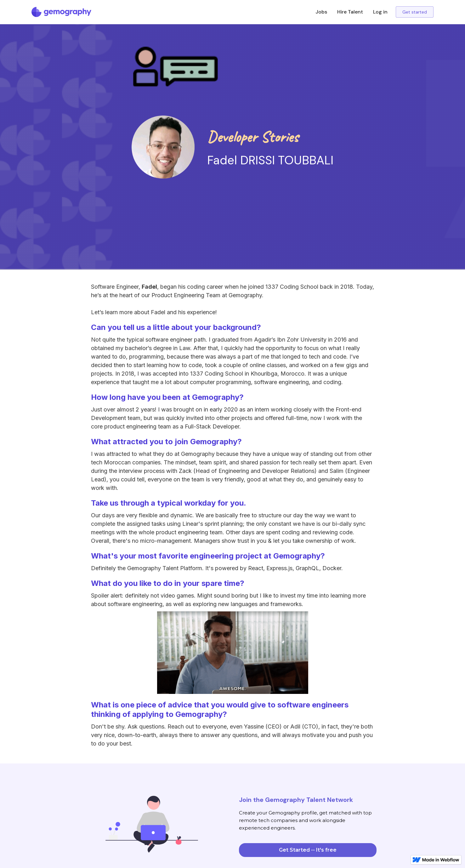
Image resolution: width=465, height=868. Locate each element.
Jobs (321, 12)
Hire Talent (350, 12)
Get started (415, 12)
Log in (380, 12)
